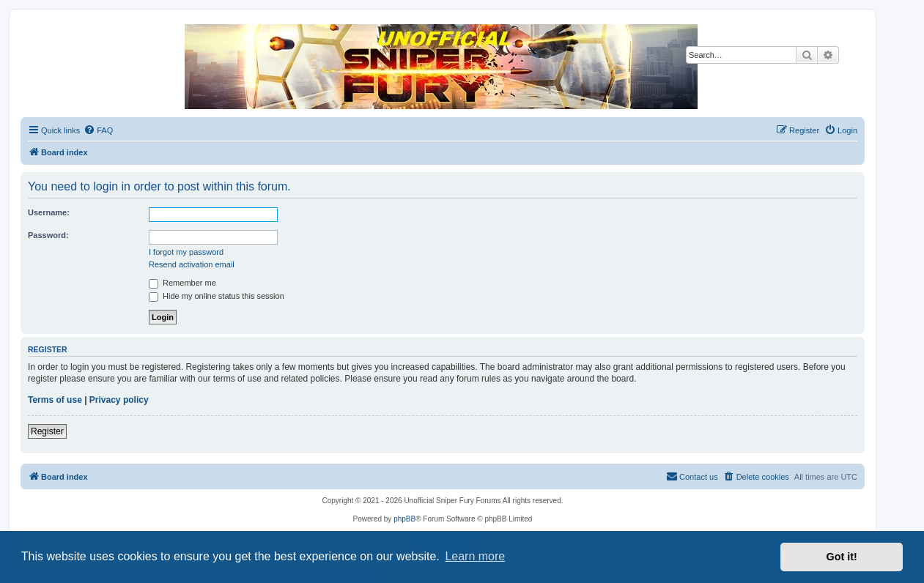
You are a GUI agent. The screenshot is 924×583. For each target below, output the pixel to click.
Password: (48, 235)
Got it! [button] (842, 557)
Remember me (182, 283)
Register (47, 431)
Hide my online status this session (217, 296)
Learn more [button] (475, 556)
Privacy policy (119, 400)
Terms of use (55, 400)
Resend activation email (192, 264)
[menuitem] (98, 130)
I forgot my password (186, 252)
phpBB (404, 519)
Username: (49, 212)
